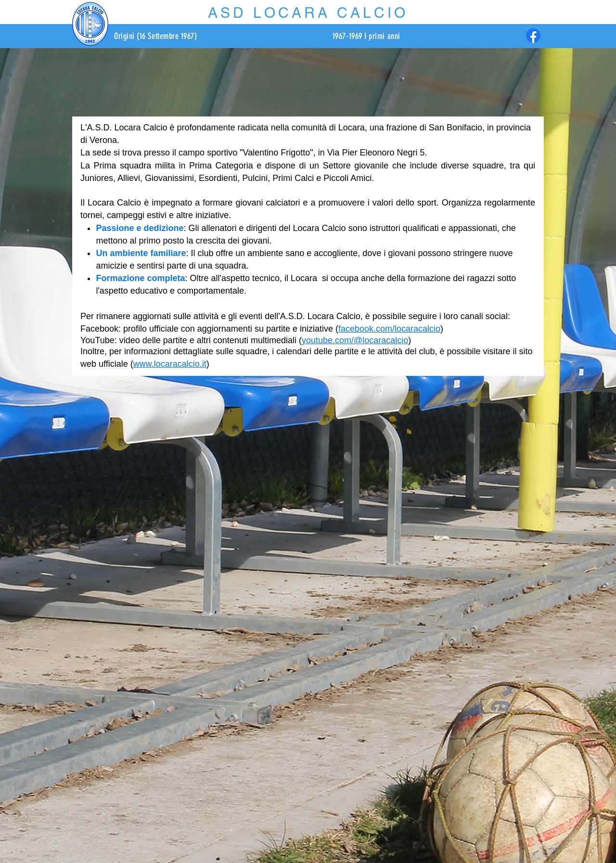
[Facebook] (533, 36)
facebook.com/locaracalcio (389, 329)
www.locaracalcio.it (170, 364)
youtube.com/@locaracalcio (355, 340)
